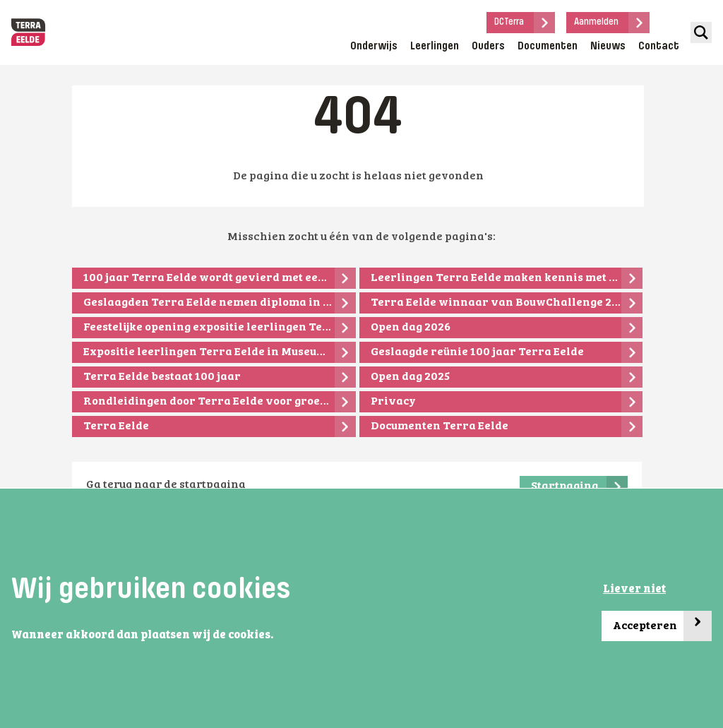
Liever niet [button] (634, 590)
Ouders (488, 47)
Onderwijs (374, 47)
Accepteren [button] (662, 626)
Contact (659, 47)
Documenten (548, 47)
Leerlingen (435, 47)
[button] (277, 636)
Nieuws (608, 47)
